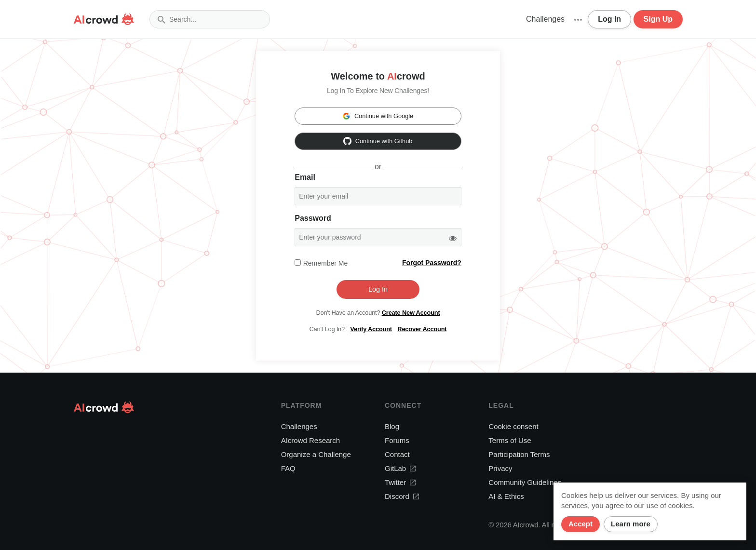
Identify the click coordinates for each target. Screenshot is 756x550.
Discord (402, 496)
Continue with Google (378, 116)
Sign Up (658, 19)
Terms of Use (510, 440)
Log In (609, 19)
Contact (397, 454)
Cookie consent (513, 426)
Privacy (500, 468)
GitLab (400, 468)
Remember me (326, 263)
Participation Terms (519, 454)
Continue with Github (378, 141)
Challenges (545, 19)
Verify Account (371, 329)
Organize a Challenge (316, 454)
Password (313, 218)
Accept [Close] (580, 524)
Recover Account (422, 329)
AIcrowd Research (311, 440)
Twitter (400, 482)
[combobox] (210, 19)
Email (305, 177)
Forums (397, 440)
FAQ (288, 468)
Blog (392, 426)
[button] (578, 19)
